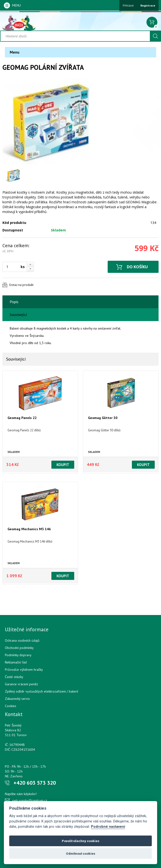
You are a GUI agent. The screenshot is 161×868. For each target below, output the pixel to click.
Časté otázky (14, 677)
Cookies (11, 706)
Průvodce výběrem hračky (24, 670)
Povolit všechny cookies (81, 841)
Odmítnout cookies (81, 853)
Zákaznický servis (17, 699)
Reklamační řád (16, 662)
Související (18, 315)
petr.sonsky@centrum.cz (30, 800)
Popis (14, 302)
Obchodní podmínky (19, 648)
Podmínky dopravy (18, 655)
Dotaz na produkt (21, 285)
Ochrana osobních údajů (22, 640)
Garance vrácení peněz (21, 684)
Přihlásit (128, 5)
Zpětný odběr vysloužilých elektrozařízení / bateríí (41, 691)
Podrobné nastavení (108, 827)
